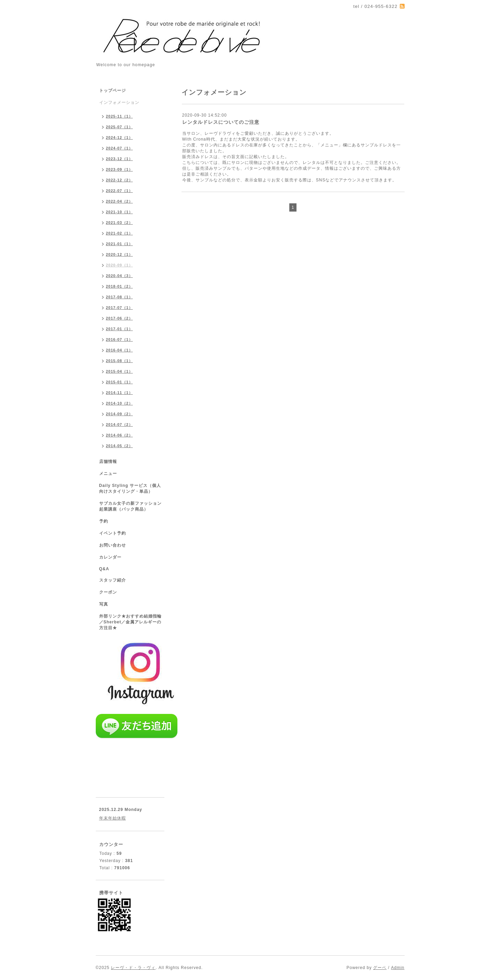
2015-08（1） (120, 361)
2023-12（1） (120, 159)
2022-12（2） (120, 180)
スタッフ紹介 (113, 580)
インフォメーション (119, 103)
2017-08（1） (120, 297)
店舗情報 (108, 462)
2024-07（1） (120, 148)
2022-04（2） (120, 201)
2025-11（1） (120, 116)
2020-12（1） (120, 254)
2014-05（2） (120, 446)
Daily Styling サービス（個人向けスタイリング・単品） (130, 488)
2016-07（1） (120, 339)
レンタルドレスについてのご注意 (221, 122)
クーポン (108, 592)
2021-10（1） (120, 212)
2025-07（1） (120, 127)
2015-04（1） (120, 371)
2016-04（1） (120, 350)
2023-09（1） (120, 169)
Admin (398, 968)
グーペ (380, 968)
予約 (104, 521)
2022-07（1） (120, 191)
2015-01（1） (120, 382)
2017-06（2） (120, 318)
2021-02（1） (120, 233)
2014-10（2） (120, 403)
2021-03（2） (120, 223)
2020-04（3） (120, 276)
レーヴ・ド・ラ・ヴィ (133, 968)
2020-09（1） (120, 265)
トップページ (113, 91)
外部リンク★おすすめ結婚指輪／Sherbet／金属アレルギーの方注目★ (130, 622)
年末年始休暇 (113, 818)
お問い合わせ (113, 545)
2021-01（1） (120, 244)
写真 (104, 604)
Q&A (104, 569)
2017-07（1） (120, 308)
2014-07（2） (120, 425)
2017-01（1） (120, 329)
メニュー (108, 474)
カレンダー (110, 557)
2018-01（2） (120, 286)
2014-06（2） (120, 435)
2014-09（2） (120, 414)
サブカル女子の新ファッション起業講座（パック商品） (130, 506)
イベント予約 (113, 533)
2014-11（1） (120, 393)
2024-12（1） (120, 138)
